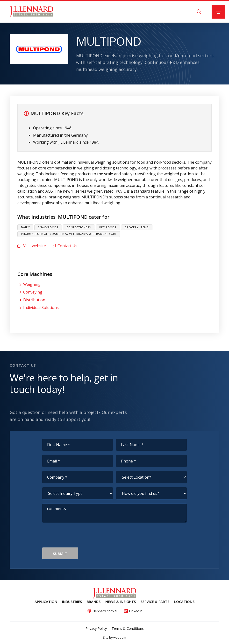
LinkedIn (136, 611)
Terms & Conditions (128, 628)
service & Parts (155, 602)
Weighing (32, 284)
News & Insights (121, 602)
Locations (184, 602)
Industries (72, 602)
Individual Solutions (41, 308)
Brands (94, 602)
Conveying (33, 292)
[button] (218, 12)
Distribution (34, 300)
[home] (31, 12)
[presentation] (79, 538)
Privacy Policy (96, 628)
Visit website (35, 246)
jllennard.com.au (105, 611)
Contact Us (67, 246)
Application (46, 602)
